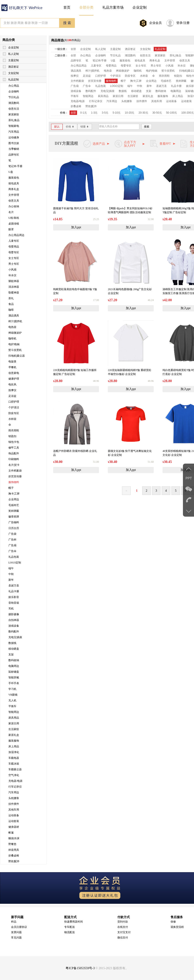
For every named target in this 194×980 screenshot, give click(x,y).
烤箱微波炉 (15, 333)
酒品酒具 (14, 316)
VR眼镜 (13, 695)
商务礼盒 (14, 189)
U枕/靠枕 (14, 218)
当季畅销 (14, 149)
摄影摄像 (14, 614)
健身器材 (14, 827)
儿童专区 (14, 241)
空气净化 (14, 775)
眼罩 (11, 229)
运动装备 (14, 815)
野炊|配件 (14, 861)
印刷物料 (14, 459)
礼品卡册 (14, 591)
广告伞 (12, 551)
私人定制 (14, 54)
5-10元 (116, 113)
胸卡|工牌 (14, 494)
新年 (11, 580)
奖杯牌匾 (14, 511)
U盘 (11, 172)
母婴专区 (14, 252)
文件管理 (14, 195)
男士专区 (14, 264)
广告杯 (12, 540)
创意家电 (14, 373)
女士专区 (14, 258)
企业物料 (14, 91)
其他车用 (14, 810)
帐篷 (11, 833)
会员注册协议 (19, 927)
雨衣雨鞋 (14, 430)
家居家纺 (14, 114)
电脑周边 (14, 666)
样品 (14, 922)
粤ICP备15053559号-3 (80, 968)
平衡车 (12, 706)
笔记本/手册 (15, 166)
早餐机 (12, 367)
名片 (11, 212)
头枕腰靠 (14, 798)
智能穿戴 (14, 677)
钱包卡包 (14, 442)
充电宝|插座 (15, 637)
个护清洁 (14, 407)
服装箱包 (14, 178)
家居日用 (14, 723)
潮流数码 (14, 103)
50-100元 (172, 113)
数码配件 (14, 632)
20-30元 (143, 113)
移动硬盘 (14, 649)
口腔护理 (14, 402)
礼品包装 (14, 557)
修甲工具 (14, 448)
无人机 (12, 700)
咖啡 (11, 310)
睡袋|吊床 (14, 838)
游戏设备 (14, 626)
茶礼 (11, 298)
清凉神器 (14, 287)
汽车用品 (14, 132)
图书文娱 (14, 143)
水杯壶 (12, 419)
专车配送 (70, 927)
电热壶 (12, 327)
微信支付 (123, 938)
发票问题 (16, 932)
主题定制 (14, 60)
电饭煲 (12, 362)
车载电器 (14, 758)
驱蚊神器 (14, 281)
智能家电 (14, 126)
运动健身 (14, 137)
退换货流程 (177, 927)
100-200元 (188, 113)
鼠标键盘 (14, 672)
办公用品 (14, 86)
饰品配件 (14, 453)
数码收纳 (14, 660)
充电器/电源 (15, 781)
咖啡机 (12, 339)
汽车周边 (14, 792)
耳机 (11, 609)
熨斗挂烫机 (15, 350)
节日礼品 (14, 97)
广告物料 (14, 522)
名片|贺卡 (14, 465)
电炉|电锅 (14, 344)
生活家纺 (14, 729)
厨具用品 (14, 718)
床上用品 (14, 746)
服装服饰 (14, 741)
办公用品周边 (16, 235)
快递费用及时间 (74, 922)
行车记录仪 (15, 787)
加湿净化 (14, 752)
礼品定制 (14, 80)
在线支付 (123, 927)
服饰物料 (14, 482)
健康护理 (14, 379)
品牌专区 (14, 155)
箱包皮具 (14, 183)
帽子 (11, 488)
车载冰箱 (14, 764)
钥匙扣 (12, 436)
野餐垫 (12, 844)
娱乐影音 (14, 597)
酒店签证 (14, 67)
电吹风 (12, 384)
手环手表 (14, 683)
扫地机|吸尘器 (17, 356)
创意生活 (14, 109)
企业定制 (14, 48)
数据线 (12, 643)
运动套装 (14, 821)
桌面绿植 (14, 224)
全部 (73, 49)
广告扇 (12, 545)
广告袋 (12, 534)
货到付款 (123, 922)
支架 (11, 655)
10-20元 (130, 113)
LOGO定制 (15, 563)
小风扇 (12, 270)
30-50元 (157, 113)
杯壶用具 (14, 850)
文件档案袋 (15, 471)
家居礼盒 (14, 735)
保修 (173, 922)
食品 (11, 304)
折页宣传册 (15, 476)
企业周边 (14, 499)
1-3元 (94, 113)
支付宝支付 (124, 932)
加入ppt (76, 227)
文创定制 (14, 73)
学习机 (12, 689)
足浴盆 (12, 396)
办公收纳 (14, 206)
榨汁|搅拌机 (15, 321)
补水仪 (12, 275)
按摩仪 (12, 390)
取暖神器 (14, 293)
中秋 (11, 574)
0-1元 (83, 113)
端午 (11, 568)
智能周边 (14, 712)
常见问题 (16, 938)
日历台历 (14, 528)
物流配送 (70, 932)
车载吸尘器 (15, 769)
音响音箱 (14, 603)
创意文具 (14, 201)
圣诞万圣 (14, 586)
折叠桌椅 (14, 856)
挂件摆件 (14, 804)
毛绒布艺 (14, 505)
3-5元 (105, 113)
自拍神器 (14, 620)
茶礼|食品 (14, 120)
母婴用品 (14, 247)
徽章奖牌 (14, 517)
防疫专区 (14, 413)
